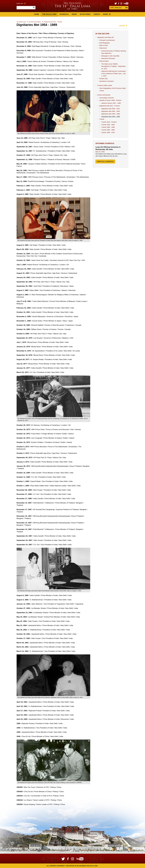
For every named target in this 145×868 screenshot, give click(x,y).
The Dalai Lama (49, 14)
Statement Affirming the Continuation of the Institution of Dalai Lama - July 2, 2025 (114, 74)
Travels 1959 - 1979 (108, 132)
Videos (97, 14)
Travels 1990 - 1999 (108, 127)
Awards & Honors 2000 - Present (110, 100)
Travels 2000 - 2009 (108, 125)
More (107, 14)
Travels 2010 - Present (109, 122)
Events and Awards (35, 22)
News (74, 14)
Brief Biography (105, 43)
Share (122, 26)
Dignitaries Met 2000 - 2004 (111, 111)
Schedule (64, 14)
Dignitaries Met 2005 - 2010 (111, 109)
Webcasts (116, 8)
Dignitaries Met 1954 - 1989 (111, 116)
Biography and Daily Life (106, 37)
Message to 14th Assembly (110, 56)
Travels (102, 119)
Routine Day (103, 79)
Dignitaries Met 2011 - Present (53, 22)
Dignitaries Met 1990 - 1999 (111, 114)
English (21, 3)
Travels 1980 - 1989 (108, 130)
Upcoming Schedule (105, 143)
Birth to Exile (104, 45)
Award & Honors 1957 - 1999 (111, 103)
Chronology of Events (107, 98)
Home (37, 14)
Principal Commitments (107, 40)
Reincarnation (104, 61)
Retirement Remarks (108, 58)
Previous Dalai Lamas (105, 85)
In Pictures (85, 14)
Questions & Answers (106, 81)
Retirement (103, 48)
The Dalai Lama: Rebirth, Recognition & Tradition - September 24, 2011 (113, 66)
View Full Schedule (105, 161)
